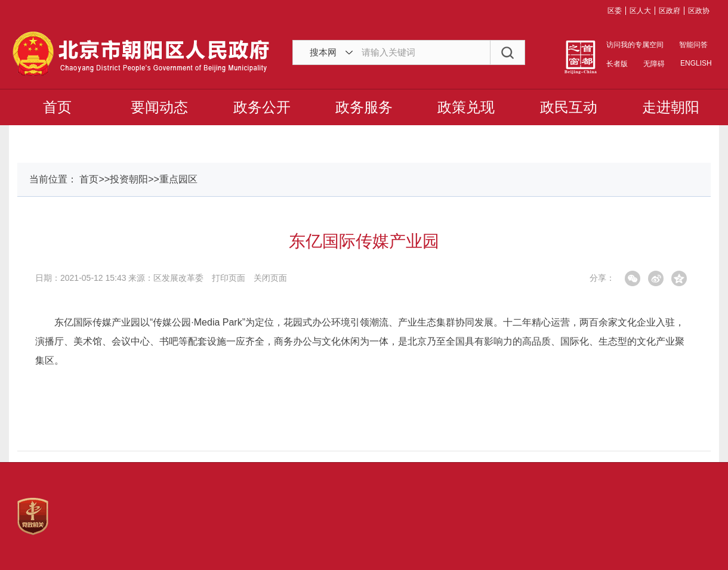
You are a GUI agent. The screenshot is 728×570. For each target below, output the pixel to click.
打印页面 (229, 278)
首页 (57, 107)
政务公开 (262, 107)
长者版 (617, 64)
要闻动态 (159, 107)
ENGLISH (695, 63)
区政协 (699, 11)
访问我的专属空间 (635, 45)
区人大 (640, 11)
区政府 (670, 11)
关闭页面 (270, 278)
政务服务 (364, 107)
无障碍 (654, 64)
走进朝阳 (671, 107)
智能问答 (693, 45)
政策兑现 (466, 107)
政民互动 (569, 107)
